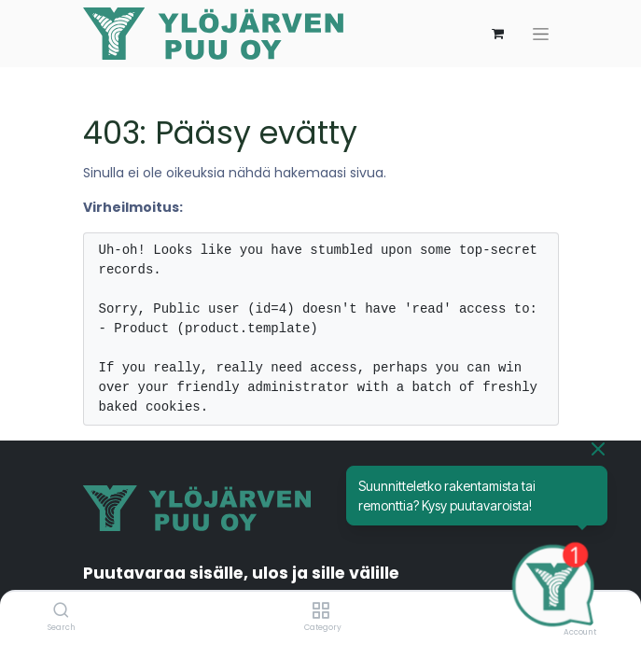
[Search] (61, 611)
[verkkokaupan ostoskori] (498, 34)
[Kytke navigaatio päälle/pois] (541, 34)
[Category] (320, 611)
